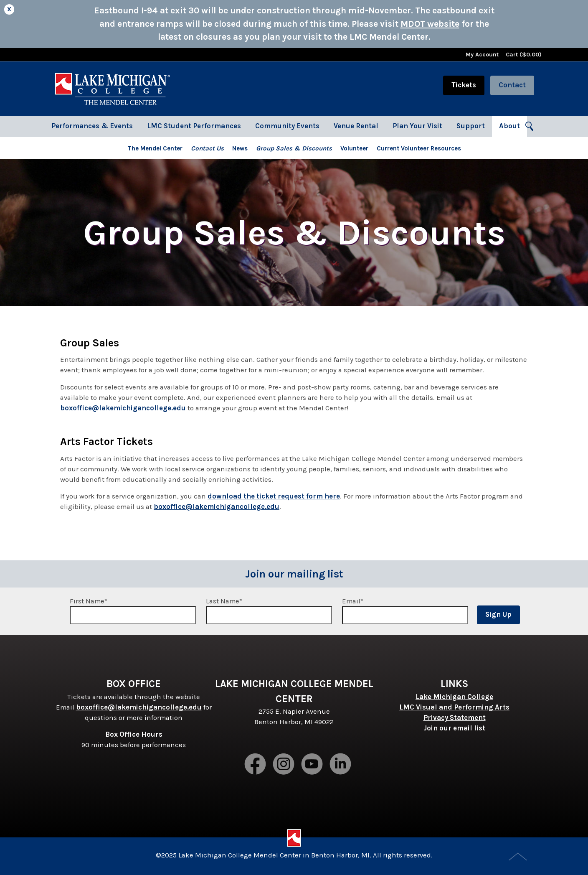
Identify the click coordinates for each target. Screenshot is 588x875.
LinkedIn (341, 765)
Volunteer (354, 148)
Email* (405, 611)
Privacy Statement (455, 718)
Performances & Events (92, 126)
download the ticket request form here (274, 496)
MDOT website (430, 24)
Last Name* (269, 611)
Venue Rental (356, 126)
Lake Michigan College (454, 697)
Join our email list (454, 728)
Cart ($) (524, 55)
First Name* (133, 611)
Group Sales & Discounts (294, 148)
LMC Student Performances (194, 126)
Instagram (284, 765)
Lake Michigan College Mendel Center (112, 89)
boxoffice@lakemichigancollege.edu (123, 408)
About (509, 126)
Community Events (287, 126)
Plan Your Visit (417, 126)
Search (530, 127)
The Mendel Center (155, 148)
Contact (512, 85)
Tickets (464, 85)
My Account (482, 55)
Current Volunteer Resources (419, 148)
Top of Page (519, 857)
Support (471, 126)
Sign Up (498, 614)
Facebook (256, 765)
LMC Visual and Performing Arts (454, 707)
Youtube (312, 765)
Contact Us (207, 148)
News (240, 148)
